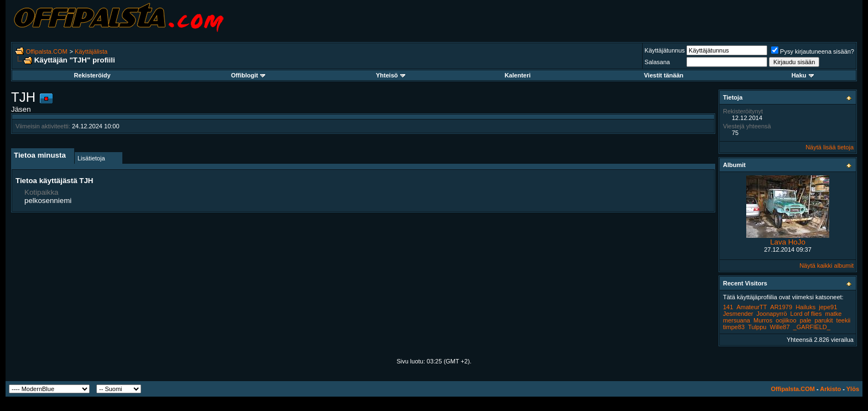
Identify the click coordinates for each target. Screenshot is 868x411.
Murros (763, 320)
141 (728, 307)
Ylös (853, 389)
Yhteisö (391, 75)
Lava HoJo (788, 242)
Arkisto (830, 389)
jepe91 (828, 307)
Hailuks (805, 307)
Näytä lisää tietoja (830, 147)
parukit (824, 320)
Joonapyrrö (771, 314)
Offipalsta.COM (47, 51)
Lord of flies (806, 314)
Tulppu (757, 327)
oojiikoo (786, 320)
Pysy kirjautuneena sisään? (813, 51)
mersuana (737, 320)
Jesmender (738, 314)
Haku (803, 75)
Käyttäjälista (91, 51)
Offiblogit (248, 75)
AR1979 (781, 307)
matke (834, 314)
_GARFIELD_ (812, 327)
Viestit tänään (663, 75)
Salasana (657, 62)
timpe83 (734, 327)
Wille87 (780, 327)
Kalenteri (517, 75)
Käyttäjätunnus (665, 50)
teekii (844, 320)
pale (806, 320)
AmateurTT (751, 307)
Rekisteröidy (92, 75)
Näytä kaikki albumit (826, 266)
